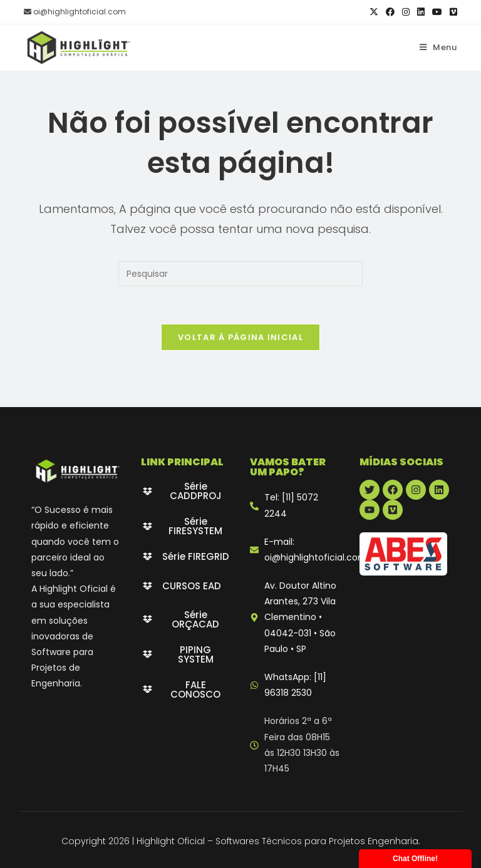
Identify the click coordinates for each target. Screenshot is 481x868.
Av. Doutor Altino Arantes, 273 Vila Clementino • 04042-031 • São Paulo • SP (300, 617)
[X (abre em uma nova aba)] (374, 12)
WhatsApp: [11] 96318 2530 (295, 685)
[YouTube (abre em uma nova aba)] (437, 12)
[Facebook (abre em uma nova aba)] (390, 12)
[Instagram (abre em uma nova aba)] (406, 12)
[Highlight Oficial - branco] (77, 471)
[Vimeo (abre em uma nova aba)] (452, 12)
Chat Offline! (415, 859)
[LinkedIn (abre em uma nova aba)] (421, 12)
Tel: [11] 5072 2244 (291, 505)
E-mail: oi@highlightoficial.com (316, 550)
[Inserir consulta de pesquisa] (240, 274)
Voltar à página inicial (240, 337)
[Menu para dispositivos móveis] (438, 47)
